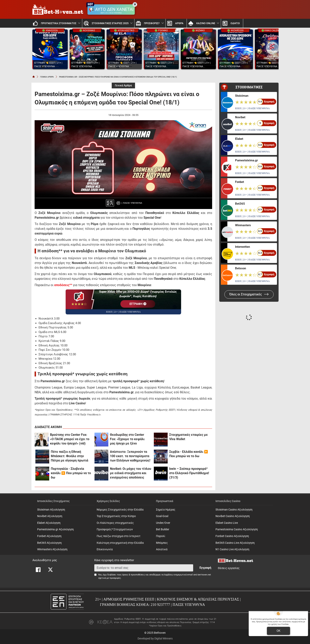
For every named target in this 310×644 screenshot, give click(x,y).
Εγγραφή (205, 568)
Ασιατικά (162, 549)
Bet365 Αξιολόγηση (49, 543)
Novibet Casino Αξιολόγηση (233, 516)
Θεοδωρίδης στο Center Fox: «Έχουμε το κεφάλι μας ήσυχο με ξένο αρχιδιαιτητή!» (127, 439)
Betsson (241, 268)
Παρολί (161, 536)
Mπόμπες (162, 543)
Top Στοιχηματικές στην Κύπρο (116, 516)
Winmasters (243, 225)
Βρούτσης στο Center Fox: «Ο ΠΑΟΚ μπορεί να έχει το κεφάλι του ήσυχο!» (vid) (70, 439)
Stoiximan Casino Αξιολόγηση (234, 510)
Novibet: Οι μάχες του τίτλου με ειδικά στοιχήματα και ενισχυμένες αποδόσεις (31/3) (131, 473)
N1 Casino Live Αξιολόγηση (232, 549)
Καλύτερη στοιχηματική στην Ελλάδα (120, 543)
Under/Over (163, 523)
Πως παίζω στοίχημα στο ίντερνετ (119, 536)
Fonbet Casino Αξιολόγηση (232, 536)
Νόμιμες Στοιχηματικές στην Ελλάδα (120, 510)
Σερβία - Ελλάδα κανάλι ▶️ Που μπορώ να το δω (189, 454)
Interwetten (242, 247)
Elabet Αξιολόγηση (49, 523)
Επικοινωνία (105, 549)
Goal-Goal (162, 516)
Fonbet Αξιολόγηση (49, 536)
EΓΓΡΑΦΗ (138, 304)
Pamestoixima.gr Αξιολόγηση (55, 529)
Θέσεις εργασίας (229, 568)
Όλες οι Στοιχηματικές (249, 294)
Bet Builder (163, 529)
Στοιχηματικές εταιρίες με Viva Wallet (189, 437)
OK (278, 631)
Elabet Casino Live (227, 523)
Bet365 (240, 204)
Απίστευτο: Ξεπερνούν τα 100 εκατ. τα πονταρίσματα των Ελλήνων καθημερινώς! (130, 456)
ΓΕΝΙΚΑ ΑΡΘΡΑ (47, 77)
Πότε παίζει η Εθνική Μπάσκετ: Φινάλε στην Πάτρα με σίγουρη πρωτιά (69, 456)
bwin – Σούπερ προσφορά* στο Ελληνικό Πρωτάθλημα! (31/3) (189, 473)
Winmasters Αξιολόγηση (52, 549)
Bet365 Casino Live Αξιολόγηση (235, 543)
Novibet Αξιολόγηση (50, 516)
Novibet (240, 117)
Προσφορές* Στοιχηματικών (115, 529)
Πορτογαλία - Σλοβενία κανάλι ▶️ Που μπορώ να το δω (71, 473)
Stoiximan (242, 96)
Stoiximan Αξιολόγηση (51, 510)
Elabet (239, 139)
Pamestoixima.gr (246, 160)
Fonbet (240, 182)
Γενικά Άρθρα (123, 86)
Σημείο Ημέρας (166, 510)
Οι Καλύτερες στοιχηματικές (115, 523)
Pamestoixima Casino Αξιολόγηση (237, 529)
